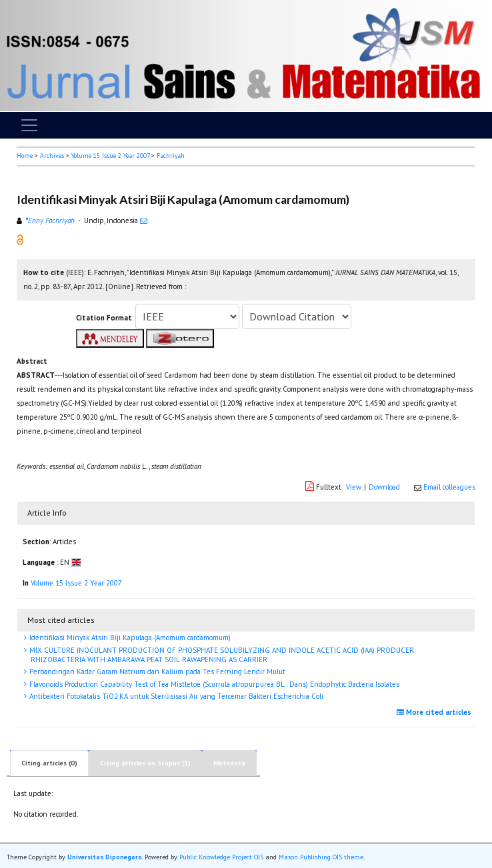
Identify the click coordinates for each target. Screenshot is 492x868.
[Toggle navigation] (29, 125)
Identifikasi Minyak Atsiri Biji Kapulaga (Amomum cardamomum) (129, 638)
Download (384, 487)
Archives (52, 156)
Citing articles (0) (49, 763)
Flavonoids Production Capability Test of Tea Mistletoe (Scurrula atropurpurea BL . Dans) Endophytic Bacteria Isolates (213, 684)
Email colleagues (449, 487)
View (354, 487)
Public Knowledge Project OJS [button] (221, 857)
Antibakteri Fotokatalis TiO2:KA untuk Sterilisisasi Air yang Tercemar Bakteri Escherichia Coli (175, 696)
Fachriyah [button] (171, 156)
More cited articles (436, 712)
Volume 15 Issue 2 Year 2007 (110, 156)
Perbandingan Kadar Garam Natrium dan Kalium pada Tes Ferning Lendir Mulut (156, 671)
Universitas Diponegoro (105, 857)
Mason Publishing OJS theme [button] (321, 857)
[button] (20, 239)
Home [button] (25, 156)
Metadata (229, 763)
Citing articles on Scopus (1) (145, 763)
